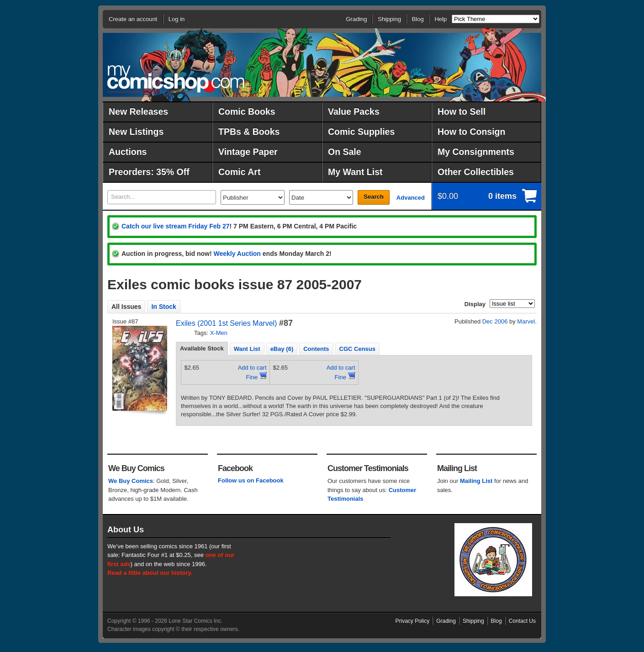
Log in (177, 19)
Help (441, 19)
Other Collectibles (476, 172)
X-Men (219, 333)
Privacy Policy (413, 621)
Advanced (411, 198)
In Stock (164, 307)
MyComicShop (176, 79)
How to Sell (462, 111)
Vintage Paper (248, 152)
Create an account (133, 19)
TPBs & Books (249, 132)
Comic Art (239, 172)
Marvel (526, 321)
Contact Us (522, 621)
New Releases (138, 111)
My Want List (355, 172)
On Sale (345, 152)
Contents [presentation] (316, 349)
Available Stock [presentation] (202, 348)
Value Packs (354, 111)
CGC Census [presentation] (357, 349)
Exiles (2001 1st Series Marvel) (226, 323)
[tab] (202, 349)
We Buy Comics (131, 481)
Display (475, 304)
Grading (356, 19)
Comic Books (247, 111)
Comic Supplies (361, 132)
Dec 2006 (495, 321)
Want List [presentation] (247, 349)
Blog (418, 19)
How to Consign (471, 132)
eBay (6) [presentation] (282, 349)
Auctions (128, 152)
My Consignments (476, 152)
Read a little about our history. (150, 573)
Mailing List (476, 481)
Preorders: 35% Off (149, 172)
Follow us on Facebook (251, 480)
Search (373, 197)
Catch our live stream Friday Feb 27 (176, 226)
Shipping (389, 19)
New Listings (136, 132)
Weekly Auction (237, 254)
